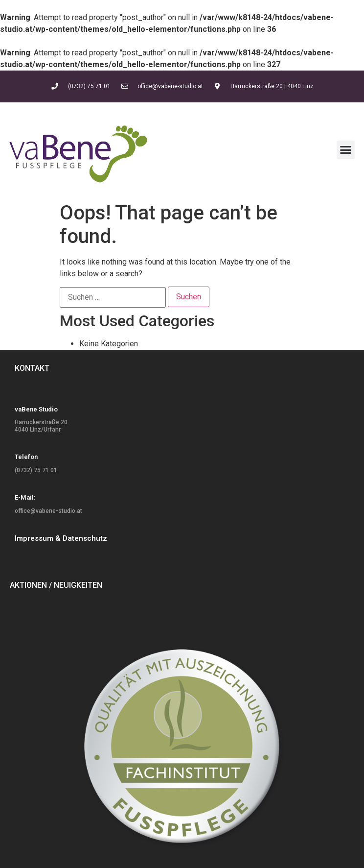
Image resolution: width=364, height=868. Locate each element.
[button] (346, 150)
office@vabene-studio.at (48, 511)
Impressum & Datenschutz (61, 538)
